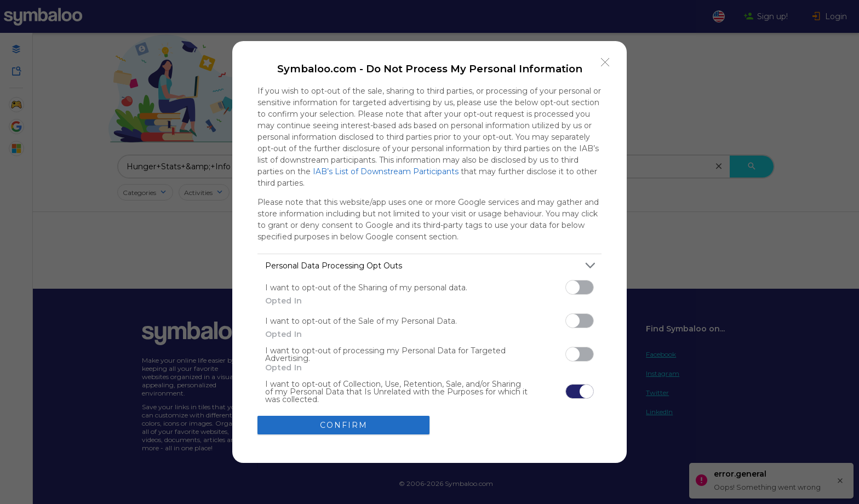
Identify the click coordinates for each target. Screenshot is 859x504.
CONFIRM (344, 425)
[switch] (580, 287)
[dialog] (429, 252)
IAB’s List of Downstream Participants (386, 171)
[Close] (605, 62)
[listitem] (429, 265)
